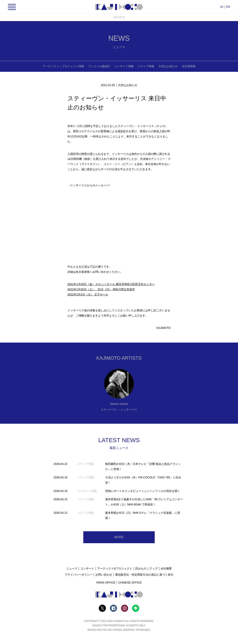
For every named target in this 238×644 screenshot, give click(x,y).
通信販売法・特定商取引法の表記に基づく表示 (144, 575)
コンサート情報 (124, 66)
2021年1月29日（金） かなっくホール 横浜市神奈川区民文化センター (111, 284)
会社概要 (166, 568)
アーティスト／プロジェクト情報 (63, 66)
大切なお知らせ (168, 66)
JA (222, 7)
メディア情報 (146, 66)
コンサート (87, 568)
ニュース (72, 568)
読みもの (141, 568)
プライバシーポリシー (79, 575)
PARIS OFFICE (106, 583)
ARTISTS (119, 17)
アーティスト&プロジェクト (115, 568)
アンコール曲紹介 (99, 66)
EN (228, 7)
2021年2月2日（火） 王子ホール (88, 294)
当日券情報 (189, 66)
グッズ (154, 568)
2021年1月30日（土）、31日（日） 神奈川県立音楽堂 (101, 289)
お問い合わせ (104, 575)
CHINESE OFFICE (130, 583)
